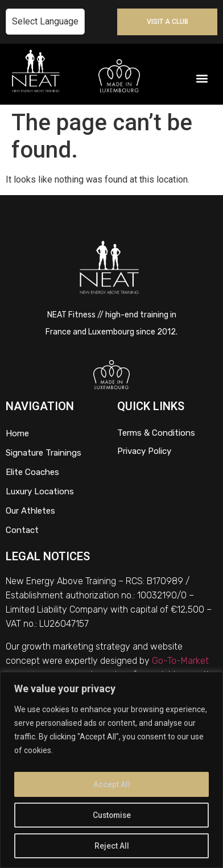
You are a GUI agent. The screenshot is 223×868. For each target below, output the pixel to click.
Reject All (112, 846)
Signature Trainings (44, 453)
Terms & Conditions (156, 433)
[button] (202, 79)
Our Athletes (30, 511)
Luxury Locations (40, 491)
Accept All (112, 784)
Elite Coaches (32, 472)
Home (17, 433)
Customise (112, 815)
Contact (22, 530)
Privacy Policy (144, 451)
